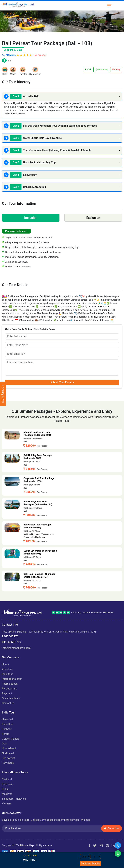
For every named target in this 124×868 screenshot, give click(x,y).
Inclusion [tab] (31, 218)
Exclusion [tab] (93, 218)
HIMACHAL (7, 719)
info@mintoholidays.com (16, 648)
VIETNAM (7, 804)
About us (7, 669)
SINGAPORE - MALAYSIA (14, 799)
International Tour (12, 679)
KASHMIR (7, 729)
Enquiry (116, 70)
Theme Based (10, 684)
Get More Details (90, 864)
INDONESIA (8, 784)
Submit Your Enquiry (62, 382)
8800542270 (10, 636)
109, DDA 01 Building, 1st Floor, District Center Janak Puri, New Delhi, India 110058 (49, 632)
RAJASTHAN (8, 724)
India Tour (7, 674)
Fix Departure (9, 689)
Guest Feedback (11, 698)
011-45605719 (12, 642)
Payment (7, 693)
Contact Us (8, 703)
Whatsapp (102, 70)
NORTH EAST (8, 753)
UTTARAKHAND (9, 748)
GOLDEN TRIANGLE (11, 739)
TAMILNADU (8, 763)
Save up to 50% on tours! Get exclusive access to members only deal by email (46, 820)
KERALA (6, 734)
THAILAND (7, 779)
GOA (4, 744)
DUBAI (5, 789)
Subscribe (111, 828)
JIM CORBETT (9, 758)
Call (88, 70)
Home (5, 664)
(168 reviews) (39, 55)
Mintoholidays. (28, 845)
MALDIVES (7, 794)
